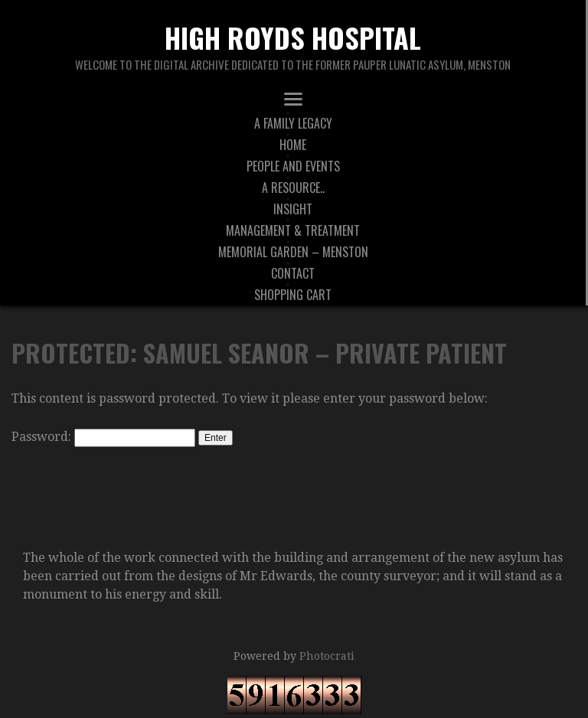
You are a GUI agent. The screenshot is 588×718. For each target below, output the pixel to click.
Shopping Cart (293, 295)
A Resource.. (293, 188)
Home (293, 145)
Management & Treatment (293, 230)
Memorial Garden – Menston (293, 252)
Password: (103, 437)
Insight (293, 209)
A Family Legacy (293, 123)
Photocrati (327, 656)
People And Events (293, 166)
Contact (293, 273)
